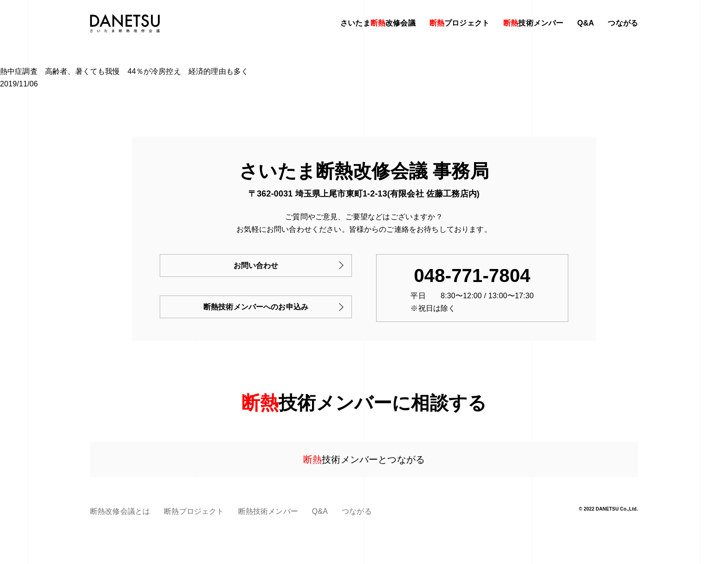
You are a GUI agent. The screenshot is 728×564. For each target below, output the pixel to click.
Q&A (585, 23)
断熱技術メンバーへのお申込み (256, 307)
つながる (623, 23)
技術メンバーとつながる (364, 459)
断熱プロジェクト (194, 511)
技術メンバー (533, 23)
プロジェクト (459, 23)
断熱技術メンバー (268, 511)
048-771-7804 (472, 275)
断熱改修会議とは (120, 511)
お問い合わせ (256, 266)
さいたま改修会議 (378, 23)
